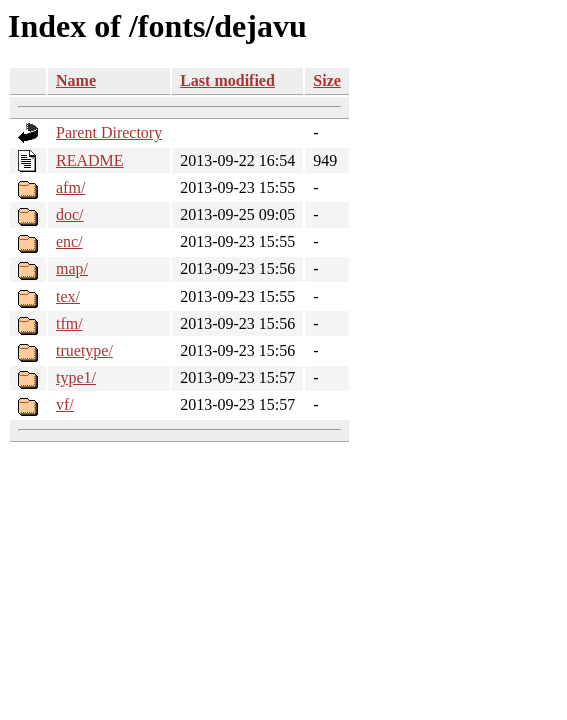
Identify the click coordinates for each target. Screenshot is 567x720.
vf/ (65, 404)
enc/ (69, 241)
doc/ (70, 214)
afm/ (70, 187)
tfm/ (69, 323)
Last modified (227, 80)
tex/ (68, 296)
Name (76, 80)
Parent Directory (109, 132)
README (90, 160)
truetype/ (84, 350)
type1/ (76, 377)
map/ (72, 268)
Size (327, 80)
